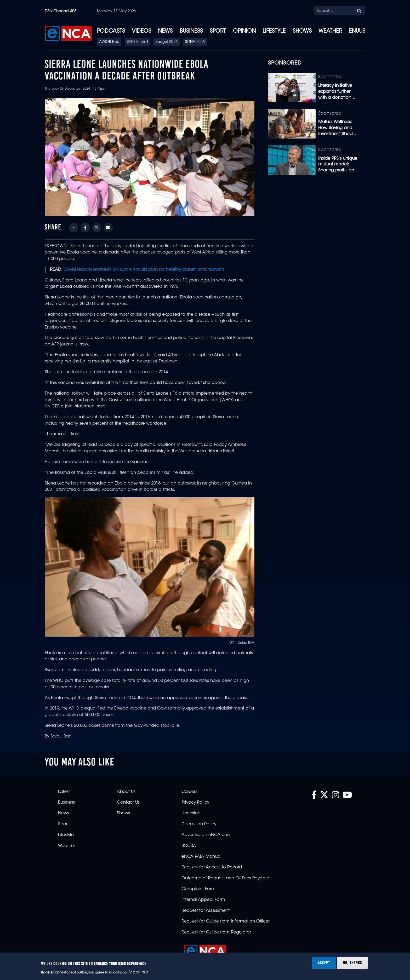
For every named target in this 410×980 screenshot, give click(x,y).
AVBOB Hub (109, 42)
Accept (324, 963)
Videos (141, 31)
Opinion (244, 31)
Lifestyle (274, 31)
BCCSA (189, 846)
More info (138, 972)
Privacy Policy (195, 803)
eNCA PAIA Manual (201, 857)
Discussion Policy (199, 824)
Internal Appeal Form (203, 900)
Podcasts (111, 31)
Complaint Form (198, 889)
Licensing (191, 813)
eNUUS (357, 31)
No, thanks (352, 963)
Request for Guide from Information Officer (226, 921)
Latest (64, 792)
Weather (330, 31)
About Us (126, 792)
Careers (189, 792)
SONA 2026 (195, 42)
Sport (218, 31)
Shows (302, 31)
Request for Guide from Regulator (216, 932)
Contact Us (128, 803)
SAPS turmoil (137, 42)
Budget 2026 (167, 42)
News (165, 31)
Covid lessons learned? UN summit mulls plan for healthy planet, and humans (144, 270)
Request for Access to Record (212, 867)
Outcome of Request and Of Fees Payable (225, 878)
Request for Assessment (206, 911)
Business (191, 31)
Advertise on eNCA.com (206, 835)
